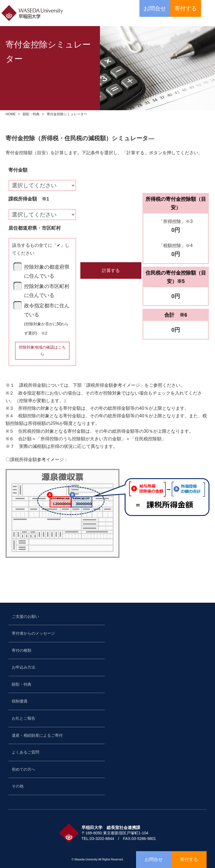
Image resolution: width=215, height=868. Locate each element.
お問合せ (155, 8)
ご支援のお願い (25, 616)
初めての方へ (24, 769)
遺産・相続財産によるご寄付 (37, 735)
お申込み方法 (24, 667)
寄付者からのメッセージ (33, 633)
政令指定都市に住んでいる (47, 319)
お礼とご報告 (24, 718)
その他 (18, 786)
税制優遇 (20, 701)
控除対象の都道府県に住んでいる (47, 271)
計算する (111, 270)
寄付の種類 (22, 650)
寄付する (186, 8)
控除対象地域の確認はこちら (42, 351)
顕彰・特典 (31, 114)
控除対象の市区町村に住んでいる (47, 291)
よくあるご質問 (25, 752)
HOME (11, 114)
